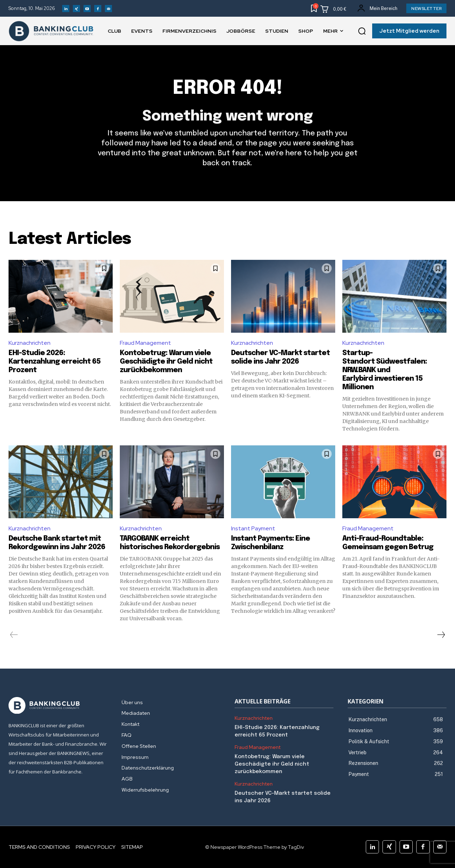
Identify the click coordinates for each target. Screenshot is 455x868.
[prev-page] (14, 635)
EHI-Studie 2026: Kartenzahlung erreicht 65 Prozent (55, 362)
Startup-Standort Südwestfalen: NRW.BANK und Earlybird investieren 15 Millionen (385, 370)
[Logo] (58, 706)
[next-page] (441, 635)
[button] (362, 31)
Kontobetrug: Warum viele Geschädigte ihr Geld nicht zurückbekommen (166, 362)
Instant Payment (253, 528)
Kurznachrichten (30, 343)
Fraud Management (145, 343)
